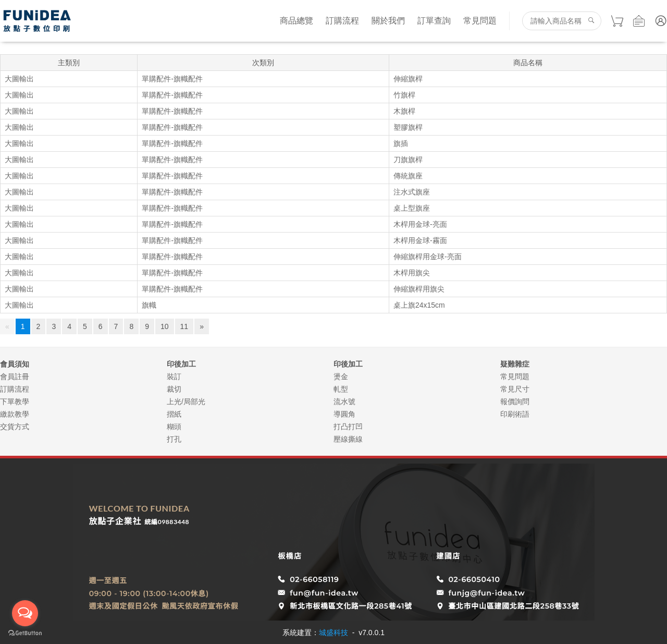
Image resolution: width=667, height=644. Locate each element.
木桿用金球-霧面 (420, 240)
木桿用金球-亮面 (420, 224)
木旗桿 (404, 111)
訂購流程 (342, 21)
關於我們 (388, 21)
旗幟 (149, 305)
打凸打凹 (348, 427)
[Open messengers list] (25, 613)
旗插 (401, 143)
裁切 (174, 389)
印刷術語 (515, 414)
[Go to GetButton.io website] (25, 633)
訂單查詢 (434, 21)
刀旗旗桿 (408, 160)
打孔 (174, 439)
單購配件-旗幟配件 (172, 79)
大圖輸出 (19, 79)
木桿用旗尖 (412, 273)
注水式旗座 (412, 192)
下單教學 (15, 402)
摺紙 (174, 414)
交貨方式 (15, 427)
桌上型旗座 (412, 208)
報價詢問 (515, 402)
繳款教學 (15, 414)
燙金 (341, 376)
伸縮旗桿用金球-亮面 (428, 257)
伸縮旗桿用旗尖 (419, 289)
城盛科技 (333, 633)
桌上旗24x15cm (419, 305)
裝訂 (174, 376)
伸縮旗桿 (408, 79)
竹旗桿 (404, 95)
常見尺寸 (515, 389)
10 (165, 326)
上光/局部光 (186, 402)
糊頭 (174, 427)
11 (184, 326)
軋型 (341, 389)
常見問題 (480, 21)
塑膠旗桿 (408, 127)
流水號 (344, 402)
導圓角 (344, 414)
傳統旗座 (408, 176)
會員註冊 (15, 376)
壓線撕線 (348, 439)
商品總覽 (297, 21)
